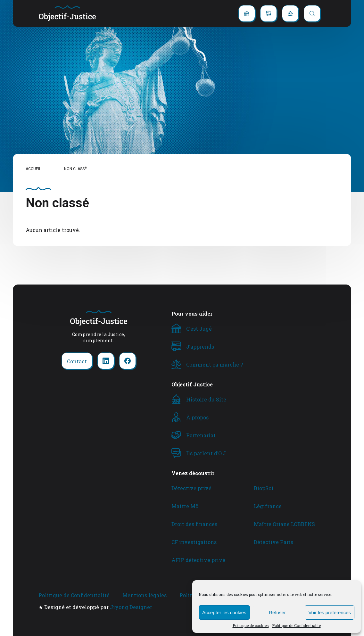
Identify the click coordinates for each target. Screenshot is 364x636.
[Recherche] (312, 13)
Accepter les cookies (224, 612)
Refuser (277, 612)
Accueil (33, 169)
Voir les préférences (330, 612)
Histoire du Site (206, 399)
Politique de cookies (251, 625)
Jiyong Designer (131, 607)
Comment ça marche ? (215, 364)
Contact (77, 361)
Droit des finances (194, 524)
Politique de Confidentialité (296, 625)
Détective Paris (273, 542)
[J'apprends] (269, 13)
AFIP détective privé (198, 560)
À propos (197, 417)
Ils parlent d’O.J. (207, 453)
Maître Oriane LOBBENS (284, 524)
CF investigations (194, 542)
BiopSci (264, 488)
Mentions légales (145, 595)
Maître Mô (185, 506)
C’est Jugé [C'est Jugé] (199, 329)
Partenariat (201, 435)
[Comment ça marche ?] (290, 13)
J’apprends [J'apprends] (200, 347)
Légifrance (268, 506)
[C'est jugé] (247, 13)
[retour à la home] (67, 13)
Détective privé (191, 488)
